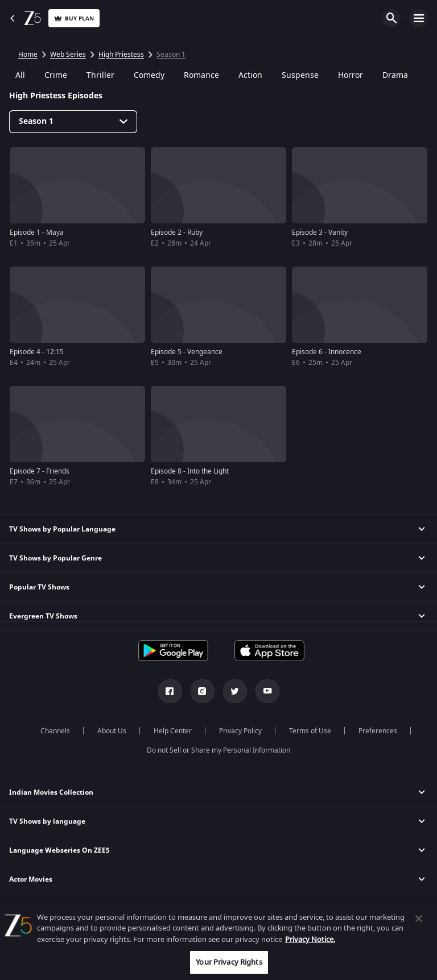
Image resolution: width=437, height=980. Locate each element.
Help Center (173, 731)
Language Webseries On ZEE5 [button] (59, 850)
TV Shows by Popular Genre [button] (55, 558)
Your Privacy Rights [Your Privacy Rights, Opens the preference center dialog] (229, 962)
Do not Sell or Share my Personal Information (218, 750)
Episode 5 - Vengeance (187, 352)
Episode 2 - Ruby (177, 232)
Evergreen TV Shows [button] (43, 616)
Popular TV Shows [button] (39, 587)
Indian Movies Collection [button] (51, 792)
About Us (112, 731)
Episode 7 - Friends (40, 471)
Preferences (378, 731)
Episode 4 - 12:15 (37, 352)
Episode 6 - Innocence (327, 352)
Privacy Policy (240, 731)
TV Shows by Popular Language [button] (62, 529)
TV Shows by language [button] (47, 821)
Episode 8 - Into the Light (190, 471)
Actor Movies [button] (31, 879)
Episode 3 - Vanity (320, 232)
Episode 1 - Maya (37, 232)
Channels (55, 731)
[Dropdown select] (73, 122)
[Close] (419, 919)
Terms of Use (310, 731)
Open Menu (419, 18)
